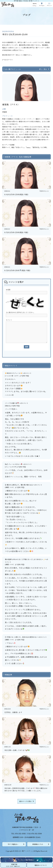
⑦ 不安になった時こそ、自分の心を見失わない (21, 637)
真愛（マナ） (10, 487)
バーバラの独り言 (12, 403)
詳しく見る (43, 69)
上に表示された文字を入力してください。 (20, 312)
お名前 (8, 290)
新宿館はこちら (38, 844)
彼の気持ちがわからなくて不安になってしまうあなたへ (25, 559)
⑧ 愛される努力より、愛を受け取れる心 (19, 485)
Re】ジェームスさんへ (14, 464)
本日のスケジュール (14, 373)
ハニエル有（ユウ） (12, 376)
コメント (9, 320)
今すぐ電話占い (13, 844)
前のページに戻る (25, 801)
